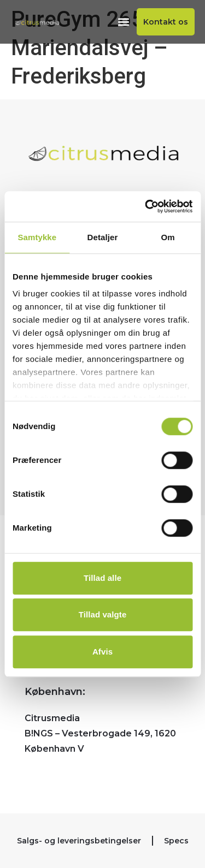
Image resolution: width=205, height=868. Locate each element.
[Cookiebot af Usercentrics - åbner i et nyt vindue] (146, 206)
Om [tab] (168, 237)
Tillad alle (102, 578)
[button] (123, 22)
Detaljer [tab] (103, 237)
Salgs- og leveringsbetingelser (79, 841)
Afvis (102, 652)
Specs (176, 841)
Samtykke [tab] (37, 237)
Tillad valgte (103, 614)
